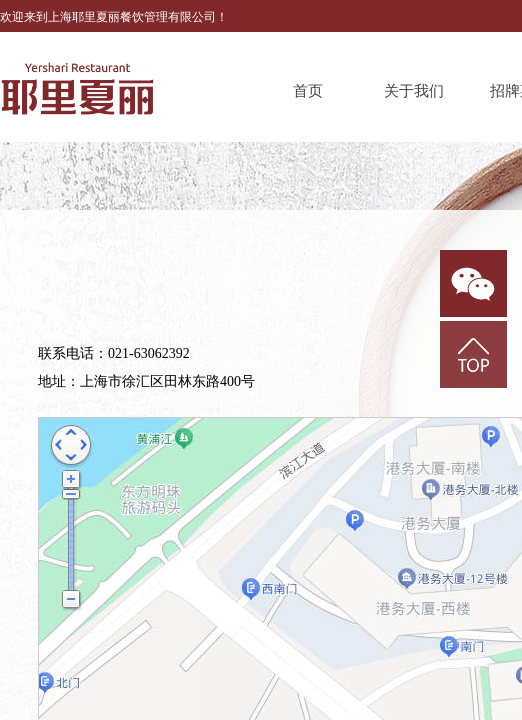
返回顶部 (473, 354)
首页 (308, 91)
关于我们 (414, 91)
